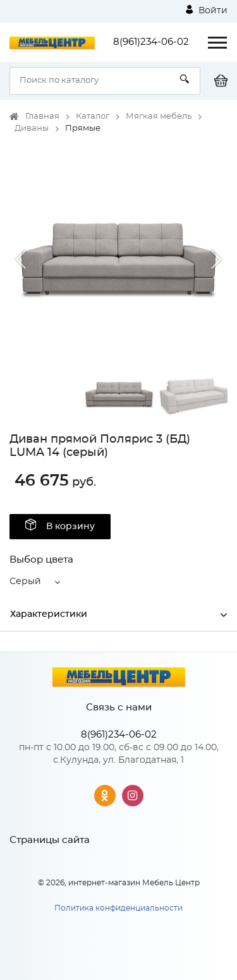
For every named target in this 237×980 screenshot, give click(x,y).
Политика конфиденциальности (118, 908)
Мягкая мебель (159, 117)
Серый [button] (25, 582)
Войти (207, 10)
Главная (42, 117)
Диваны (32, 128)
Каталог (93, 117)
